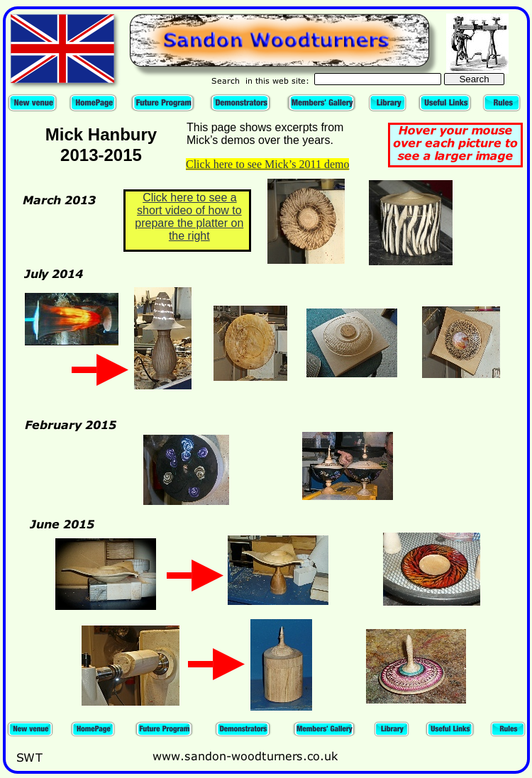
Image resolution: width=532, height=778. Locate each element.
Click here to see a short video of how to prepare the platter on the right (189, 217)
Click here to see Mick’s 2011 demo (267, 164)
